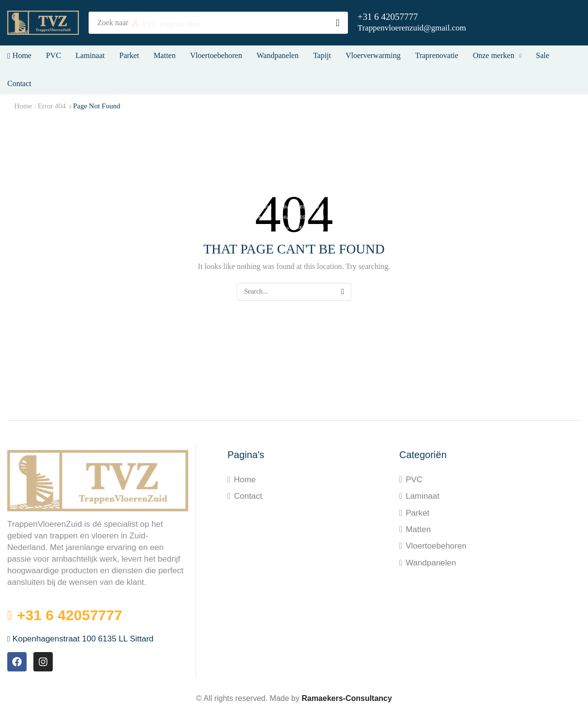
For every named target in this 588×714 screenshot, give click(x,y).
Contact (248, 496)
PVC (414, 480)
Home (23, 106)
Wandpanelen (431, 563)
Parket (417, 513)
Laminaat (422, 496)
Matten (418, 529)
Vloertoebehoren (436, 546)
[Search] (338, 23)
